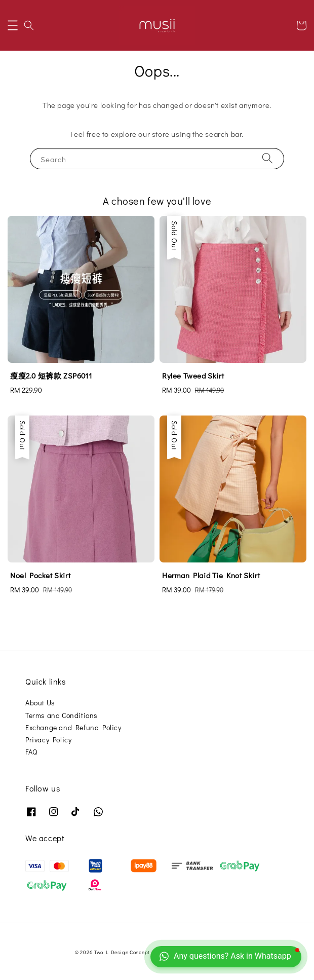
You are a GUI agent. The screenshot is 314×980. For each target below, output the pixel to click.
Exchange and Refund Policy (73, 727)
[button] (13, 25)
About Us (40, 703)
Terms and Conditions (62, 715)
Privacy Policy (48, 740)
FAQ (31, 752)
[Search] (267, 158)
